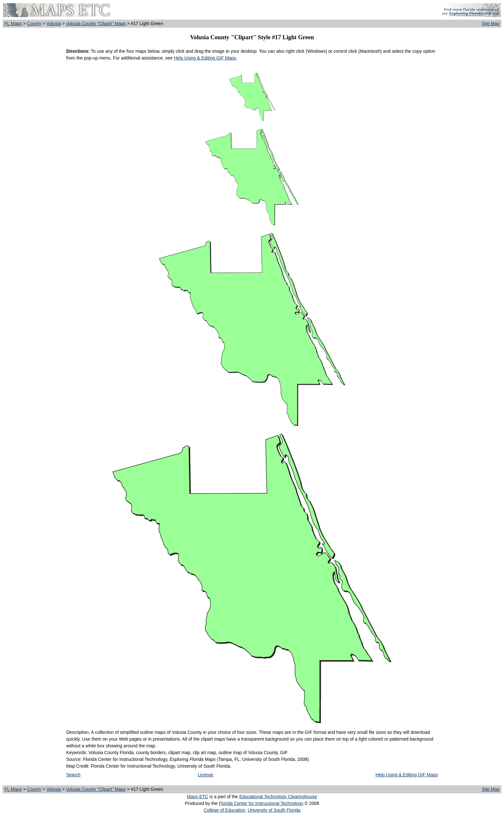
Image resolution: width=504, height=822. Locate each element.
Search (73, 775)
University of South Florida (274, 810)
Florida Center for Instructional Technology (261, 803)
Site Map (491, 23)
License (205, 775)
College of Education (224, 810)
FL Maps (13, 23)
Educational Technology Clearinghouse (278, 797)
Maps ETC (198, 797)
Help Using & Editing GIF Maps (205, 58)
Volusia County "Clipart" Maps (96, 23)
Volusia (54, 23)
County (34, 23)
